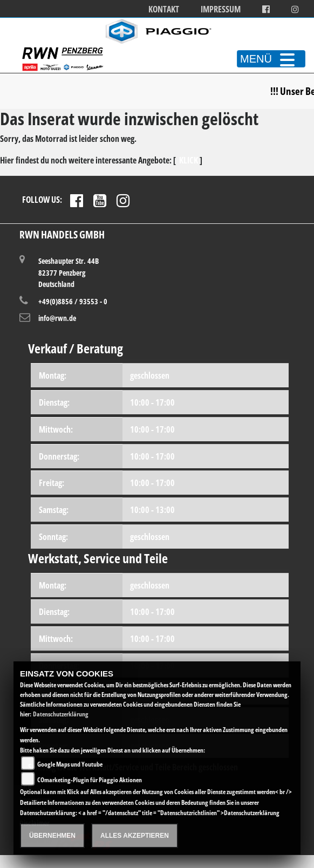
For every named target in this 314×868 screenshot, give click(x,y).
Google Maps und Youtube (70, 764)
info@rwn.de (57, 318)
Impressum (221, 9)
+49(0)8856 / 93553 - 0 (73, 301)
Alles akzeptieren (135, 836)
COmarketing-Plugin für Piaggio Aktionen (90, 780)
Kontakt (164, 9)
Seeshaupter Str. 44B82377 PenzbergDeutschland (69, 272)
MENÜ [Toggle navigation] (271, 59)
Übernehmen (52, 836)
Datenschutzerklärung (61, 714)
